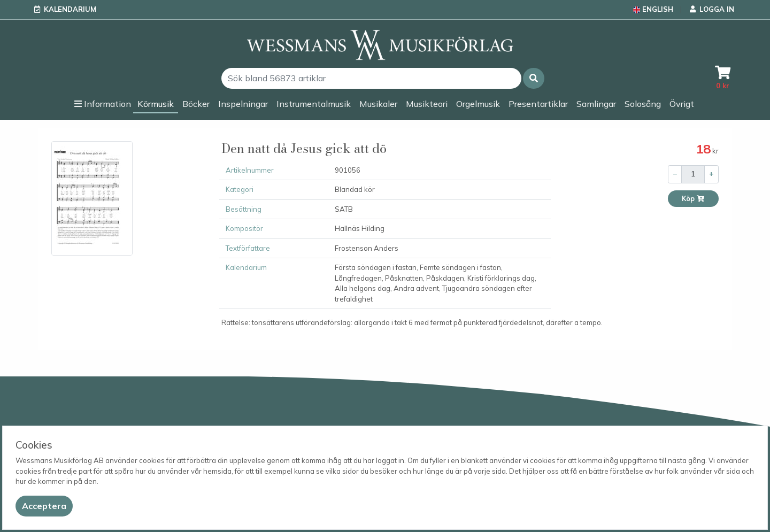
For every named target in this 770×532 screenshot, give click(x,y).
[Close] (44, 506)
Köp (693, 199)
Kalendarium (70, 9)
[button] (534, 78)
